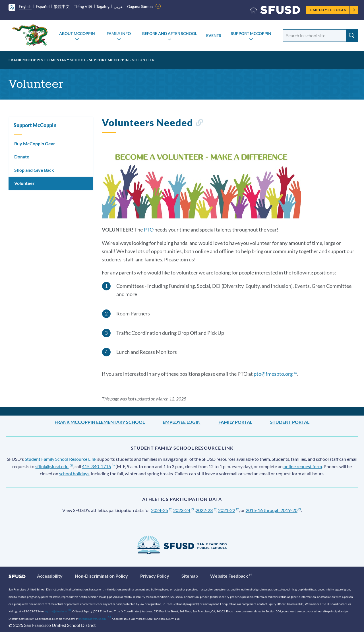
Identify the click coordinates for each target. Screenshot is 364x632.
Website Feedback (231, 576)
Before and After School (170, 33)
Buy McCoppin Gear (35, 143)
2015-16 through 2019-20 (273, 510)
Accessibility (50, 576)
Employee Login (333, 10)
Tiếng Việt (83, 6)
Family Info (119, 33)
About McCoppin (77, 33)
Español (43, 6)
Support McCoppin (251, 33)
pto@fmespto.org (275, 374)
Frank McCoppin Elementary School (47, 60)
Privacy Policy (155, 576)
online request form (303, 466)
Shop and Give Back (34, 170)
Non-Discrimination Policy (101, 576)
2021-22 (228, 510)
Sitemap (190, 576)
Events (214, 35)
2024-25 (161, 510)
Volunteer (24, 183)
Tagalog (103, 6)
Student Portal (290, 422)
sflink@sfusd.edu (54, 466)
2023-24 (184, 510)
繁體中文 (62, 6)
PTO (149, 230)
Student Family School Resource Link (61, 459)
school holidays (74, 473)
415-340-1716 (98, 466)
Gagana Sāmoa (140, 6)
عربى (118, 6)
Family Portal (235, 422)
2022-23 (206, 510)
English (25, 6)
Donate (22, 157)
